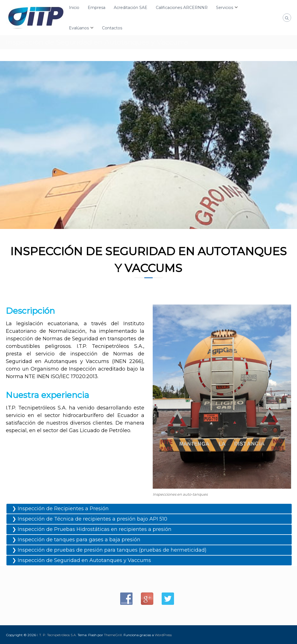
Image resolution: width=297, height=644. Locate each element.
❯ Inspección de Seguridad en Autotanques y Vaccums (82, 560)
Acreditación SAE (131, 8)
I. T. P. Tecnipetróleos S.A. (57, 635)
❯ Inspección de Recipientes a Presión (60, 509)
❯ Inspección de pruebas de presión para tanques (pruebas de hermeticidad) (109, 550)
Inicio (74, 8)
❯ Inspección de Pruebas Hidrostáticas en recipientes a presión (92, 529)
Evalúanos (79, 28)
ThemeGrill (113, 635)
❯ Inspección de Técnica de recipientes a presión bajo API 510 (90, 519)
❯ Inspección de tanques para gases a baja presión (76, 540)
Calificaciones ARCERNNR (182, 8)
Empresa (97, 8)
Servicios (225, 8)
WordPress (163, 635)
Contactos (112, 28)
